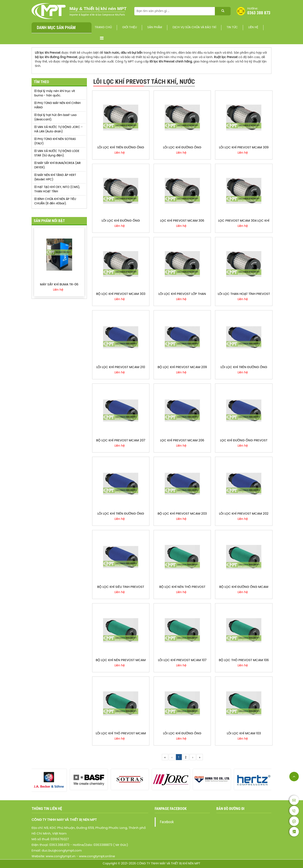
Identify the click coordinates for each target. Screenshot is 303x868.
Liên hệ (253, 27)
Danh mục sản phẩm (56, 28)
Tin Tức (232, 27)
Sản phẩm (155, 27)
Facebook (167, 822)
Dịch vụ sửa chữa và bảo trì (194, 27)
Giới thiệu (130, 27)
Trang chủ (103, 27)
